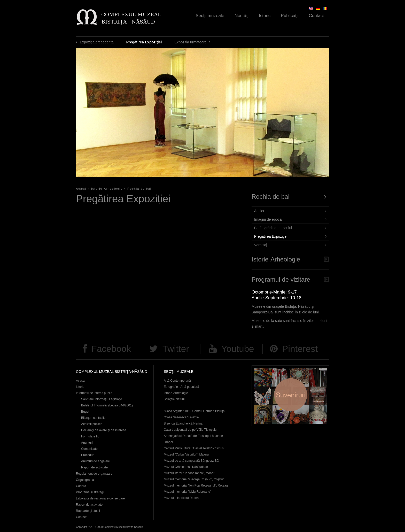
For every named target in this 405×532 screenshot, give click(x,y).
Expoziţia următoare (190, 42)
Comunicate (89, 449)
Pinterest (300, 349)
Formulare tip (90, 436)
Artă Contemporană (177, 381)
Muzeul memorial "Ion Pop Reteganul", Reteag (196, 485)
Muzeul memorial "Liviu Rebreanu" (188, 492)
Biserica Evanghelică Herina (183, 423)
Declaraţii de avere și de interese (104, 430)
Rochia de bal (139, 189)
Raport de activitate (94, 467)
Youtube (237, 349)
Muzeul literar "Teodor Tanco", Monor (189, 473)
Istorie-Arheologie (107, 189)
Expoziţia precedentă (97, 42)
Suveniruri (290, 396)
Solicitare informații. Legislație (102, 399)
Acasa (80, 381)
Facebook (111, 349)
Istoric (265, 16)
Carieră (81, 486)
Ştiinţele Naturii (174, 399)
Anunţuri (87, 443)
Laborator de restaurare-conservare (100, 498)
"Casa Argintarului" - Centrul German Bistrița (194, 411)
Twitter (176, 349)
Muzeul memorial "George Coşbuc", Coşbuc (194, 479)
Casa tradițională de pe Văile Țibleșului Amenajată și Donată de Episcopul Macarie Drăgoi (193, 436)
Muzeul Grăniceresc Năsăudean (186, 467)
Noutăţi (242, 16)
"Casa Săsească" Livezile (181, 417)
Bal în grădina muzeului (273, 228)
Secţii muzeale (210, 16)
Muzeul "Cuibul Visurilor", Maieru (186, 454)
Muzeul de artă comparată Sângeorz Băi (192, 461)
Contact (316, 16)
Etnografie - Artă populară (181, 387)
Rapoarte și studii (88, 511)
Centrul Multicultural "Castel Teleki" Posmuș (194, 448)
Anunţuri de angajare (95, 461)
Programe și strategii (90, 492)
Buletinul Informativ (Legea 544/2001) (107, 405)
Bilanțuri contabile (93, 418)
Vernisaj (261, 245)
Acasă (81, 189)
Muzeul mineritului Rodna (181, 498)
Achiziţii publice (92, 424)
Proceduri (88, 455)
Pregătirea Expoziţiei (271, 236)
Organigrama (85, 480)
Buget (85, 412)
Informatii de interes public (94, 393)
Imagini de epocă (268, 219)
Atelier (259, 211)
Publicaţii (290, 16)
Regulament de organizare (94, 474)
